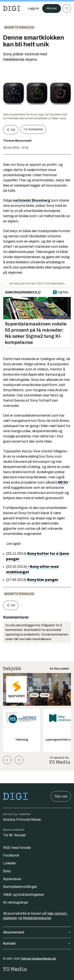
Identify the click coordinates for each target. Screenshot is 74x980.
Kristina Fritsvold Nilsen (22, 820)
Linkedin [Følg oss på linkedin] (10, 863)
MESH (63, 482)
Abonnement (37, 932)
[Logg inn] (33, 8)
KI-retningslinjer (16, 902)
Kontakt (37, 943)
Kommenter (33, 129)
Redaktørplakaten (37, 918)
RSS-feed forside (17, 848)
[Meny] (67, 8)
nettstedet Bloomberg (32, 200)
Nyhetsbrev (12, 879)
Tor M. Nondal (14, 835)
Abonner (52, 8)
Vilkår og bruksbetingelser (24, 895)
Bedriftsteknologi (19, 27)
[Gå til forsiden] (12, 8)
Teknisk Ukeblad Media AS (38, 959)
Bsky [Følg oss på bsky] (7, 871)
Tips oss (61, 796)
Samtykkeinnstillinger (20, 887)
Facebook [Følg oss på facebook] (11, 855)
